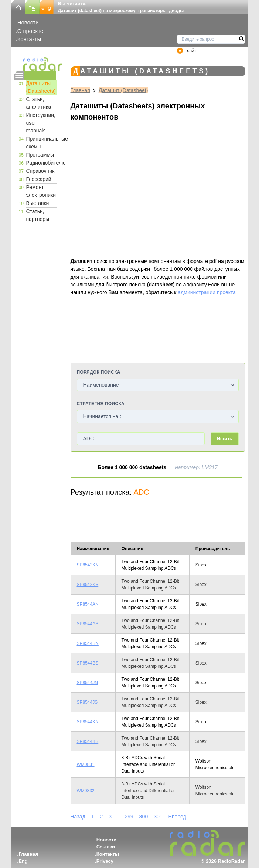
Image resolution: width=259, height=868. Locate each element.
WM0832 (86, 791)
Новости (28, 22)
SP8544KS (88, 741)
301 (158, 817)
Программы (40, 155)
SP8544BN (88, 643)
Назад (78, 817)
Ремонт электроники (41, 191)
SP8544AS (88, 624)
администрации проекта (207, 292)
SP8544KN (88, 722)
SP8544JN (87, 683)
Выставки (38, 203)
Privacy (105, 861)
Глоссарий (39, 179)
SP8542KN (88, 565)
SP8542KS (88, 585)
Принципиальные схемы (42, 143)
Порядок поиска (99, 372)
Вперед (177, 817)
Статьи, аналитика (39, 103)
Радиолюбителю (42, 163)
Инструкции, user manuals (41, 123)
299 (129, 817)
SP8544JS (87, 702)
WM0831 (86, 764)
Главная (80, 90)
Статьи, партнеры (38, 215)
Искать (224, 439)
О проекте (30, 31)
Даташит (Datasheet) (123, 90)
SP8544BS (88, 663)
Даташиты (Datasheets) (41, 87)
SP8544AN (88, 604)
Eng (23, 861)
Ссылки (106, 847)
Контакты (29, 39)
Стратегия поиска (101, 404)
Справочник (40, 171)
